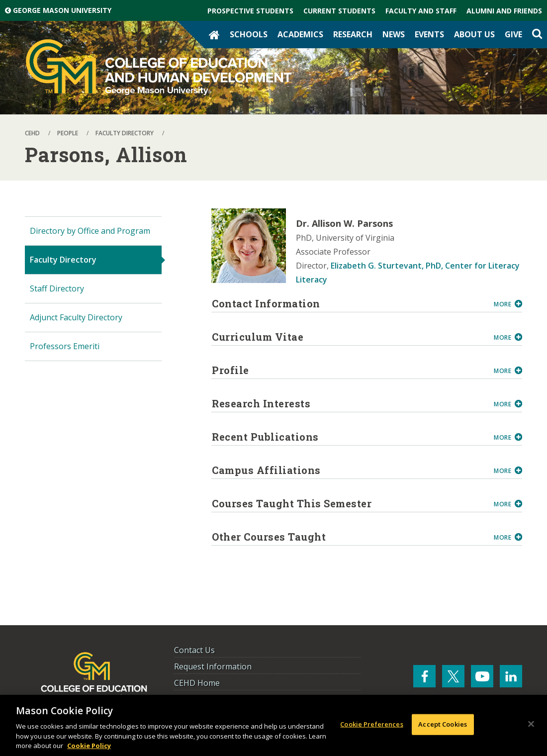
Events (429, 34)
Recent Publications (349, 437)
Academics (300, 34)
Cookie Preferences (371, 724)
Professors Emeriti (65, 346)
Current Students (339, 11)
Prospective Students (250, 11)
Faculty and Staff (421, 11)
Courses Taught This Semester (349, 503)
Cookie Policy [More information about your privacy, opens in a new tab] (89, 746)
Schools (249, 34)
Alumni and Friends (504, 11)
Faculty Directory (63, 260)
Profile (349, 370)
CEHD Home (197, 683)
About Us (474, 34)
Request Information (213, 666)
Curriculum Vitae (349, 337)
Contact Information (349, 303)
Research (353, 34)
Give (513, 34)
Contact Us (194, 650)
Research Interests (349, 403)
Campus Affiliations (349, 470)
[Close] (531, 724)
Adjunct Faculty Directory (76, 317)
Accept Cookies (443, 724)
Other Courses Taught (349, 537)
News (394, 34)
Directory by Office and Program (90, 231)
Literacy (312, 280)
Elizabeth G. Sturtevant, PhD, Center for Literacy (425, 266)
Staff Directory (57, 288)
